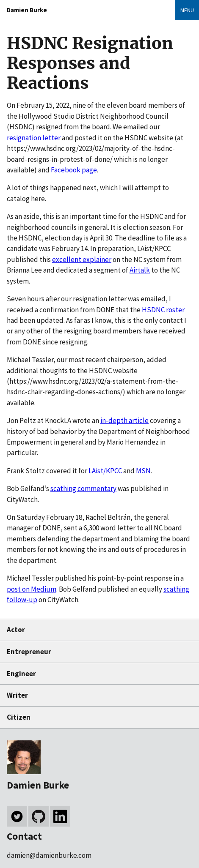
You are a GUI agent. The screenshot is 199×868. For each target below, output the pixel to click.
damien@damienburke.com (49, 855)
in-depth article (124, 420)
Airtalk (140, 270)
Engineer (21, 674)
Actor (16, 630)
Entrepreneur (29, 652)
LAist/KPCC (105, 471)
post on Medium (32, 589)
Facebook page (74, 170)
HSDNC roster (163, 310)
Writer (17, 695)
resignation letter (34, 138)
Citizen (19, 717)
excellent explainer (82, 259)
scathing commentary (83, 489)
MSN (143, 471)
